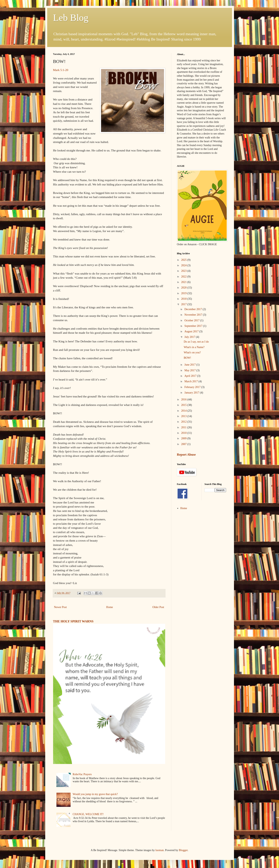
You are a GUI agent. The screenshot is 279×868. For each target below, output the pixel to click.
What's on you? (192, 352)
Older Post (158, 607)
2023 (184, 271)
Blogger (183, 850)
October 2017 (192, 320)
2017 (184, 304)
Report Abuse (186, 455)
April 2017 (191, 376)
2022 (184, 277)
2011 (184, 427)
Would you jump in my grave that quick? (95, 794)
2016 (184, 399)
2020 (184, 288)
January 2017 (192, 393)
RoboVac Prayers (82, 774)
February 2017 (193, 387)
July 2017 (190, 337)
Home (110, 607)
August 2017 (192, 331)
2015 (184, 405)
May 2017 (190, 370)
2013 (184, 416)
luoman (160, 850)
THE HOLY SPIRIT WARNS (73, 621)
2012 (184, 422)
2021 (184, 282)
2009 (184, 438)
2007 (184, 444)
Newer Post (60, 607)
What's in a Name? (194, 347)
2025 (184, 260)
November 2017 (194, 315)
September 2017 (194, 326)
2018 (184, 299)
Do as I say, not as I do (196, 342)
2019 (184, 293)
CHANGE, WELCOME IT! (88, 814)
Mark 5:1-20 (61, 70)
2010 (184, 433)
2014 (184, 411)
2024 (184, 265)
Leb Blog (71, 18)
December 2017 (194, 309)
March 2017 (192, 381)
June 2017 (190, 365)
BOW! (187, 358)
